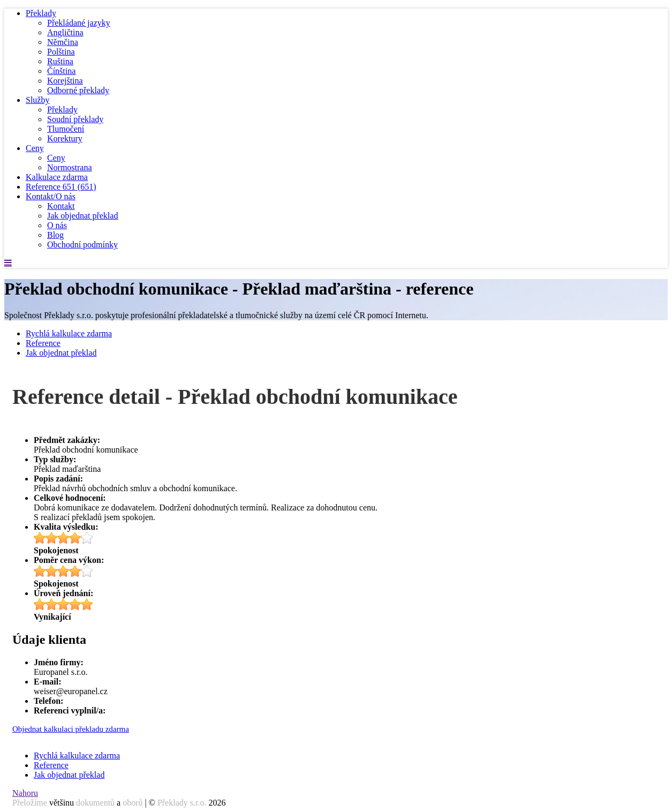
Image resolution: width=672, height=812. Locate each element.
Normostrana (70, 167)
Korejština (65, 81)
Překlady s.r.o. (182, 803)
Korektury (65, 138)
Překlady (41, 13)
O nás (57, 225)
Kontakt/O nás (51, 196)
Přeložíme (30, 803)
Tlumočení (66, 129)
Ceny (35, 148)
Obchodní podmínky (82, 245)
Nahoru (25, 793)
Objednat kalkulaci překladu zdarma (71, 729)
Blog (55, 235)
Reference (61, 187)
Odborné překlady (78, 90)
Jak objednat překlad (82, 216)
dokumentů (95, 803)
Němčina (63, 42)
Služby (37, 100)
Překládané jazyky (79, 23)
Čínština (61, 71)
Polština (61, 52)
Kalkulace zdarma (57, 177)
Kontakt (61, 206)
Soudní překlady (75, 119)
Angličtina (65, 32)
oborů (133, 803)
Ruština (60, 61)
